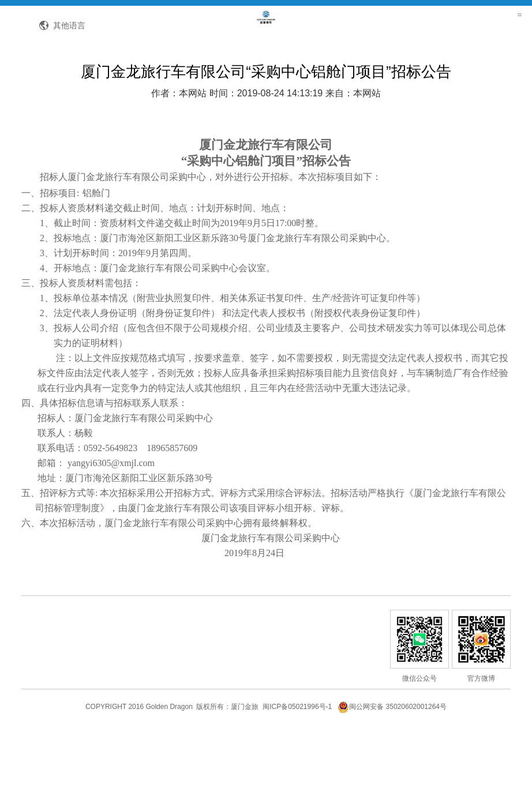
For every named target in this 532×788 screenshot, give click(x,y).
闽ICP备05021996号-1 (297, 761)
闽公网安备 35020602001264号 (392, 761)
